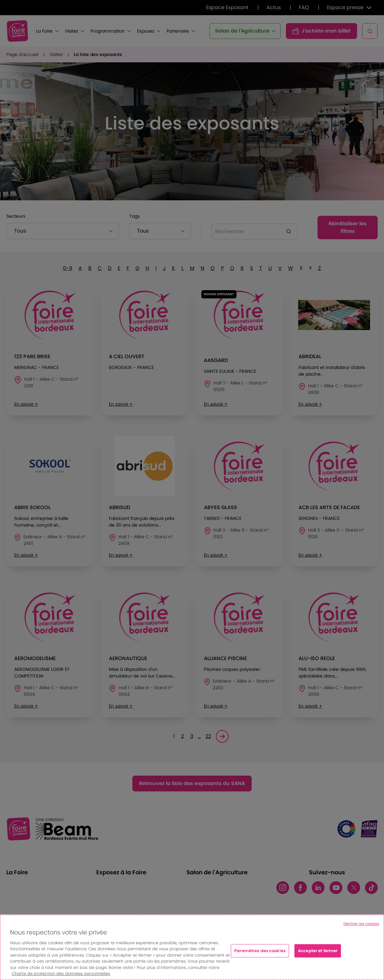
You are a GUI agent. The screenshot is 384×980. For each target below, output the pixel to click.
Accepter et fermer (318, 951)
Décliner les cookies (361, 924)
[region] (192, 947)
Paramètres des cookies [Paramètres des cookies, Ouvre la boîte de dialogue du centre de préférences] (260, 951)
